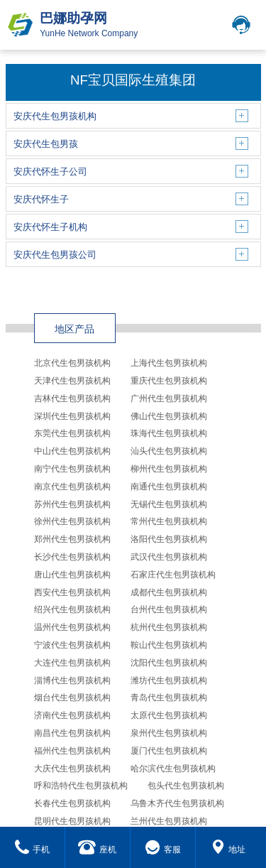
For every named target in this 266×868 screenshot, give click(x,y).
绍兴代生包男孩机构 (72, 609)
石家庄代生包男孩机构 (173, 575)
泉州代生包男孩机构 (169, 733)
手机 (32, 850)
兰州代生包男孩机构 (169, 821)
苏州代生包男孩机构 (72, 504)
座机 (97, 850)
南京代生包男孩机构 (72, 487)
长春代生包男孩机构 (72, 803)
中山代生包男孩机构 (72, 451)
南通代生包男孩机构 (169, 487)
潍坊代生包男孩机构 (169, 680)
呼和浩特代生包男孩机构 (81, 786)
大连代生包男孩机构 (72, 663)
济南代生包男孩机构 (72, 715)
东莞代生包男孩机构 (72, 433)
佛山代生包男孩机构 (169, 416)
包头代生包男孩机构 (186, 786)
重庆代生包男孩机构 (169, 381)
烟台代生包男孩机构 (72, 698)
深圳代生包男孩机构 (72, 416)
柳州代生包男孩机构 (169, 469)
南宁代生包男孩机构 (72, 469)
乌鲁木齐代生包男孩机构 (177, 803)
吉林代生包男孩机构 (72, 398)
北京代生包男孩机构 (72, 363)
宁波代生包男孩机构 (72, 645)
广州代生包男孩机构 (169, 398)
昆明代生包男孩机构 (72, 821)
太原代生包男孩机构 (169, 715)
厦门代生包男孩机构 (169, 751)
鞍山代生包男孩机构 (169, 645)
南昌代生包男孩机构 (72, 733)
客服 (163, 850)
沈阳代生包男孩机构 (169, 663)
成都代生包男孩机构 (169, 592)
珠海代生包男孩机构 (169, 433)
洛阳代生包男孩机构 (169, 539)
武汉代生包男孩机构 (169, 557)
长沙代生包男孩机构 (72, 557)
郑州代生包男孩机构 (72, 539)
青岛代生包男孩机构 (169, 698)
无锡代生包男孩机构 (169, 504)
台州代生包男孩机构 (169, 609)
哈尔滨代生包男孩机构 (173, 769)
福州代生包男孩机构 (72, 751)
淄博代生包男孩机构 (72, 680)
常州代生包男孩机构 (169, 521)
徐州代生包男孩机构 (72, 521)
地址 (228, 850)
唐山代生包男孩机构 (72, 575)
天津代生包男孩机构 (72, 381)
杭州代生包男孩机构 (169, 627)
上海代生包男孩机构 (169, 363)
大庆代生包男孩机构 (72, 769)
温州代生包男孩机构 (72, 627)
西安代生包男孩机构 (72, 592)
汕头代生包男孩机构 (169, 451)
